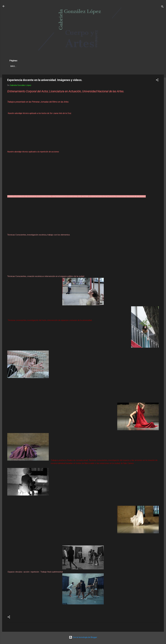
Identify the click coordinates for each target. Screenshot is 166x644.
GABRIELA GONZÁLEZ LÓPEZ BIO (53, 66)
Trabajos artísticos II (85, 66)
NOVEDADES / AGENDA (21, 66)
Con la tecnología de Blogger (83, 637)
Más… (105, 66)
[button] (157, 80)
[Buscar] (162, 7)
